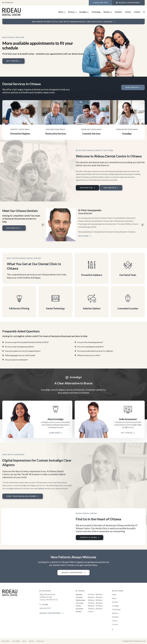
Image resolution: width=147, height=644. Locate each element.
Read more (83, 236)
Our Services (110, 188)
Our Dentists (13, 228)
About (61, 12)
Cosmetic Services (91, 134)
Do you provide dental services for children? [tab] (95, 351)
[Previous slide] (43, 225)
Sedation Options (92, 308)
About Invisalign (56, 419)
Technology (96, 12)
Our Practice (86, 188)
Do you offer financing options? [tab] (90, 342)
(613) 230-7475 (101, 3)
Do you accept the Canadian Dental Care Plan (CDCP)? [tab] (27, 342)
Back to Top (40, 641)
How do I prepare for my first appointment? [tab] (23, 351)
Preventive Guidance (92, 275)
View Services (132, 87)
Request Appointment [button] (129, 3)
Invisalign (83, 12)
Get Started (12, 61)
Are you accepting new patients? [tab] (91, 347)
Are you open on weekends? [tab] (16, 360)
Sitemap (32, 641)
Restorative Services (56, 134)
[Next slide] (142, 225)
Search (24, 641)
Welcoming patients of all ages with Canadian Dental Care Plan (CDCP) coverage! (72, 22)
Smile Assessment (128, 419)
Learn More (54, 433)
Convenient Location (128, 308)
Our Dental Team (128, 275)
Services (71, 12)
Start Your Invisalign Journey (22, 496)
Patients (107, 12)
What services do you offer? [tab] (89, 355)
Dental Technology (55, 308)
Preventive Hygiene (20, 134)
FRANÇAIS (8, 3)
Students (118, 12)
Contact (137, 12)
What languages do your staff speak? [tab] (20, 355)
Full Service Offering (19, 308)
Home (114, 594)
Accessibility (16, 641)
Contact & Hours (88, 537)
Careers (128, 12)
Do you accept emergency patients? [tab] (20, 347)
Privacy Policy (5, 641)
